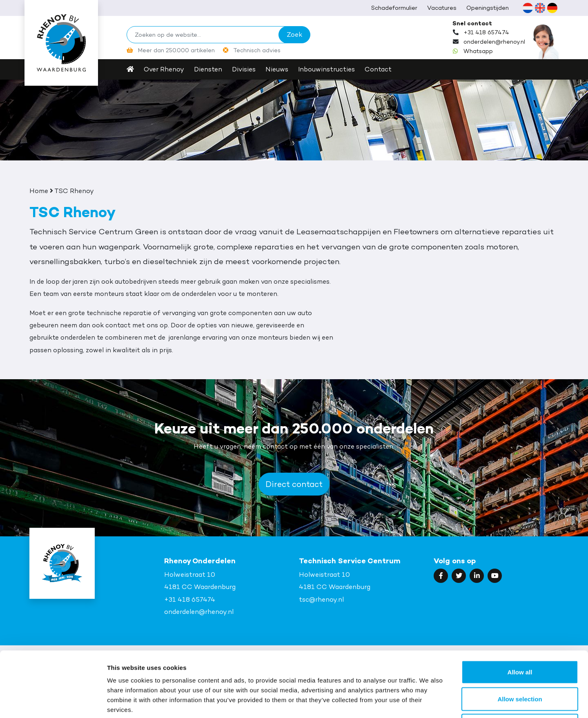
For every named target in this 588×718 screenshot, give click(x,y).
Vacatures (442, 8)
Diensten (208, 69)
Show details (429, 702)
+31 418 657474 (486, 32)
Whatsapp (478, 51)
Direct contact (294, 484)
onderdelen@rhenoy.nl (494, 42)
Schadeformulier (394, 8)
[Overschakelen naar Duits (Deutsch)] (552, 8)
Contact (378, 69)
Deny (520, 664)
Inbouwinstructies (326, 69)
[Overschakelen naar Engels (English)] (540, 8)
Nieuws (277, 69)
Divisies (244, 69)
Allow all (520, 611)
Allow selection (520, 638)
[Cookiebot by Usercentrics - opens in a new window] (53, 702)
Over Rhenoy (164, 69)
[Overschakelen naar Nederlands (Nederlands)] (528, 8)
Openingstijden (488, 8)
